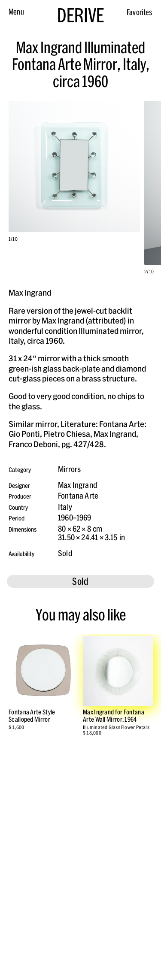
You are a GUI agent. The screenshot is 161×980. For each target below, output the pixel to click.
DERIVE (80, 15)
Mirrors (69, 469)
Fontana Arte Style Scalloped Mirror (32, 716)
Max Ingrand (77, 485)
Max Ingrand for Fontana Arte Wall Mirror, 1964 (114, 716)
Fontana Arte (78, 496)
